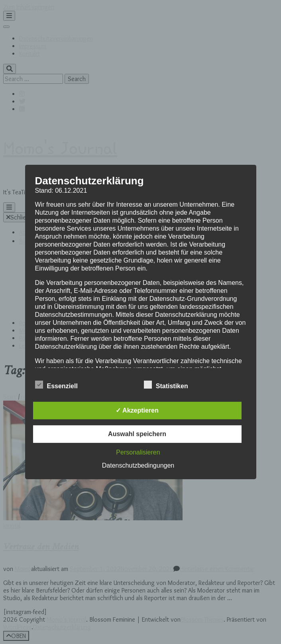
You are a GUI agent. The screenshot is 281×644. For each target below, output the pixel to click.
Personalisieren (138, 452)
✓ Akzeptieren (137, 410)
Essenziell (56, 385)
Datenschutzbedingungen (138, 465)
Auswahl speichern (137, 434)
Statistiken (166, 385)
